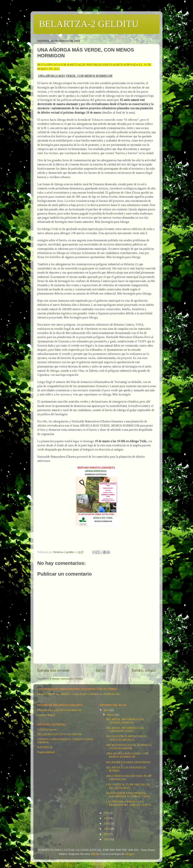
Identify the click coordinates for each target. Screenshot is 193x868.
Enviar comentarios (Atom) (68, 679)
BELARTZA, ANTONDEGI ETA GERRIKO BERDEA (125, 721)
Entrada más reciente (53, 670)
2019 (106, 823)
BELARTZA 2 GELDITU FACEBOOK (59, 710)
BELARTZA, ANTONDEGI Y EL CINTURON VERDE (125, 729)
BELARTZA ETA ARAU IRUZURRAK (128, 762)
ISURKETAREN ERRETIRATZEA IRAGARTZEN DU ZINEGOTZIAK (128, 795)
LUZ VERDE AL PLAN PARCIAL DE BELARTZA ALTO (128, 786)
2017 (106, 834)
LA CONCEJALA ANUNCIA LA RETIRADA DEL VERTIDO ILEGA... (129, 803)
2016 (106, 839)
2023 (106, 710)
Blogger (130, 854)
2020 (106, 818)
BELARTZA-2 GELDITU (89, 24)
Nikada (95, 854)
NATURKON (45, 747)
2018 (106, 829)
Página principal (46, 715)
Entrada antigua (144, 670)
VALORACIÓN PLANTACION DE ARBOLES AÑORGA (126, 738)
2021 (106, 813)
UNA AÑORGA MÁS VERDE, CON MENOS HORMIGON (127, 755)
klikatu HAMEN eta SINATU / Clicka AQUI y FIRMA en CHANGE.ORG (79, 694)
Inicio (101, 670)
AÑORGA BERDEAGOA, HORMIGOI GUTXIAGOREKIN (129, 747)
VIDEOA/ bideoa (47, 730)
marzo (111, 715)
